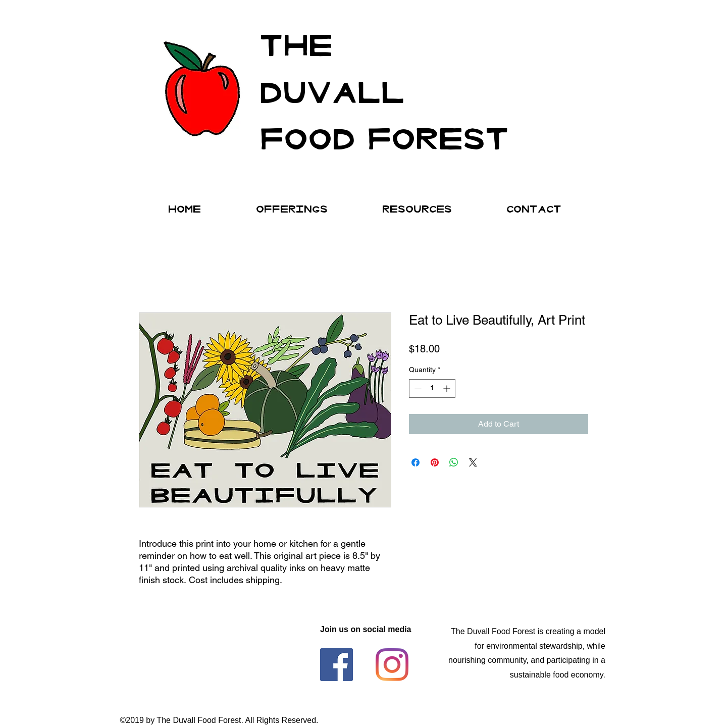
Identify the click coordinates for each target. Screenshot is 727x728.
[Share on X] (473, 462)
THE (296, 42)
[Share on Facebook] (416, 462)
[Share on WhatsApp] (454, 462)
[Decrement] (417, 388)
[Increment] (448, 388)
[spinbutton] (432, 388)
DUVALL (332, 89)
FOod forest (384, 135)
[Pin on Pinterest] (435, 462)
